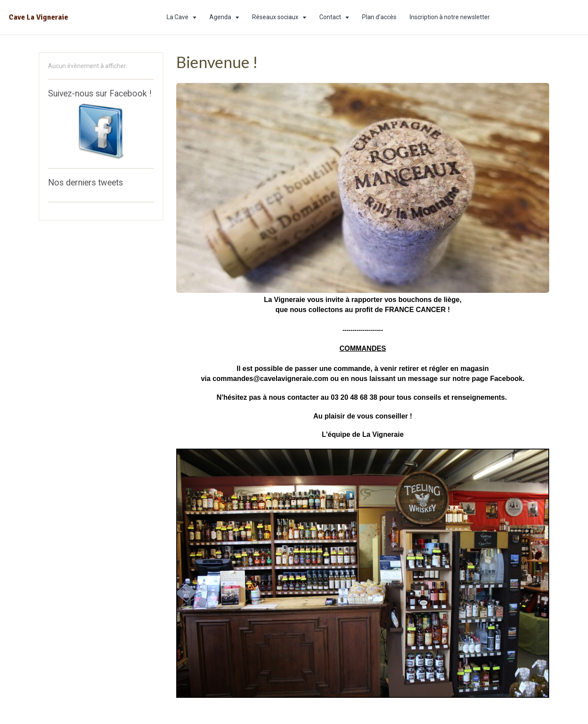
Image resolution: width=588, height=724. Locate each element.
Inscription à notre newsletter (450, 17)
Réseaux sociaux (276, 17)
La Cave (178, 17)
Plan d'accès (379, 17)
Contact (331, 17)
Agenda (221, 17)
